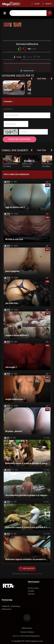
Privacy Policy (33, 588)
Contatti (31, 591)
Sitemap (31, 594)
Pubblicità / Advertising (11, 606)
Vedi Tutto (42, 79)
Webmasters (7, 609)
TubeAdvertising (35, 574)
